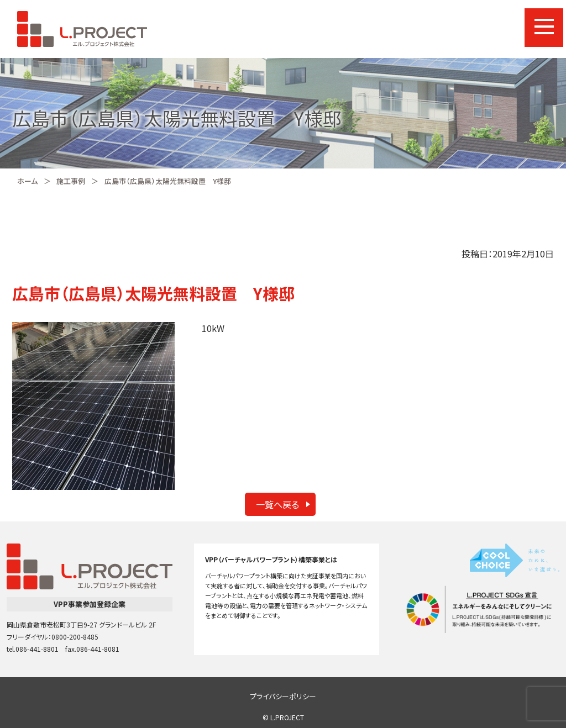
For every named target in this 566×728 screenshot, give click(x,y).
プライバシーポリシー (283, 696)
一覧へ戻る (277, 504)
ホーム (27, 181)
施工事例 (71, 181)
